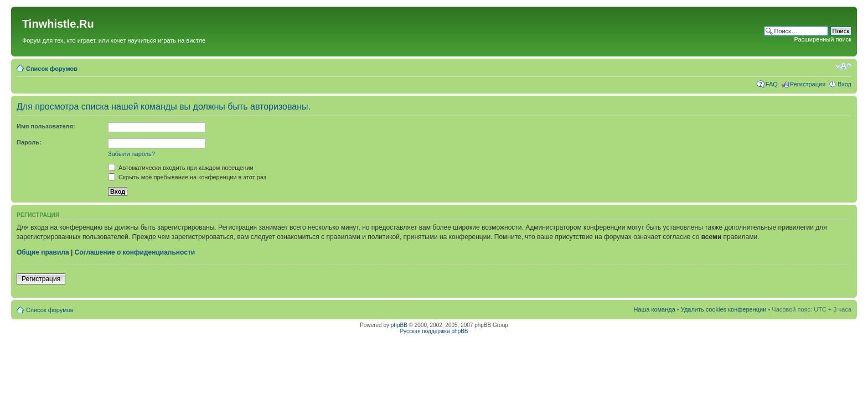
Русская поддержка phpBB (434, 331)
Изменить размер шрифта (843, 66)
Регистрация (808, 84)
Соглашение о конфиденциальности (135, 252)
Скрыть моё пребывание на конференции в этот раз (187, 177)
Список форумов (52, 69)
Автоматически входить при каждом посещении (181, 168)
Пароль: (29, 142)
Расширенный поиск (823, 39)
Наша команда (654, 309)
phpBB (399, 325)
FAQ (772, 84)
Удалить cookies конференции (724, 309)
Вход (844, 84)
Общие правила (43, 252)
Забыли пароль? (131, 154)
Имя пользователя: (46, 126)
